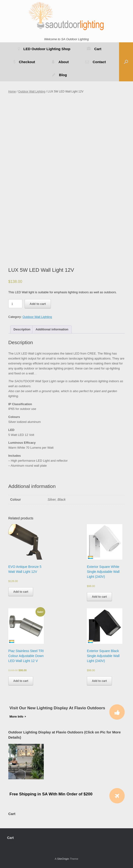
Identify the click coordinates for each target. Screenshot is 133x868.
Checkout (24, 62)
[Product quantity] (15, 304)
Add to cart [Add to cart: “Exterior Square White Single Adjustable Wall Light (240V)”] (99, 597)
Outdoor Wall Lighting (32, 92)
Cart (94, 49)
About (60, 62)
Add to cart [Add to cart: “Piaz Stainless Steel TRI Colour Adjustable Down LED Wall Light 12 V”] (21, 681)
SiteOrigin (63, 859)
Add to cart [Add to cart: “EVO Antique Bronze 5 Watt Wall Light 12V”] (21, 592)
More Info (18, 717)
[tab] (22, 330)
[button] (126, 62)
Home (12, 92)
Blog (59, 75)
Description (22, 329)
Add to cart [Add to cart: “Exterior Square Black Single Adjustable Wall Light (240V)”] (99, 681)
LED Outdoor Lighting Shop (44, 49)
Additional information (52, 329)
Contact (95, 62)
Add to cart (38, 304)
